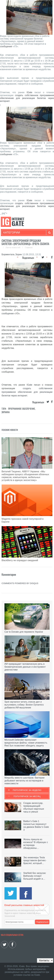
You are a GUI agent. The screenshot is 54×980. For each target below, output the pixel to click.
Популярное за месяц (27, 796)
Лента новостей (13, 247)
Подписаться (42, 922)
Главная (29, 247)
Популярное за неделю (27, 790)
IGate (29, 92)
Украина (6, 412)
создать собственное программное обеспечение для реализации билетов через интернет (27, 392)
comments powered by (20, 583)
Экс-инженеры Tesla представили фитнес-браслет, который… (35, 860)
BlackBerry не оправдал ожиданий (20, 560)
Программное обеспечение (22, 409)
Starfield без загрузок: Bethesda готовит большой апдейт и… (35, 876)
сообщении (6, 46)
